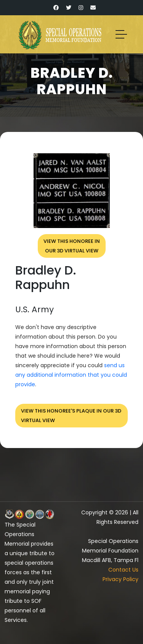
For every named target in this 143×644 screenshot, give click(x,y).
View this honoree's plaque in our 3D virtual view (71, 416)
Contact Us (123, 570)
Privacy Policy (121, 579)
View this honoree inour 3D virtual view (72, 246)
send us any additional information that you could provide (71, 375)
